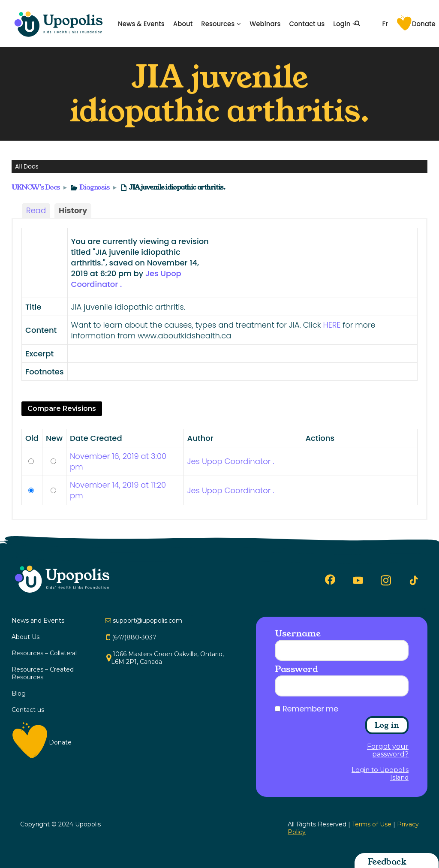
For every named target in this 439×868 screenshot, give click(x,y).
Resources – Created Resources (43, 673)
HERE (332, 325)
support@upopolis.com (147, 621)
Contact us (307, 24)
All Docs (27, 166)
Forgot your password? (388, 750)
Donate (424, 24)
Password (296, 669)
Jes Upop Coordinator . (231, 461)
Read (36, 210)
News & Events (141, 24)
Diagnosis (94, 187)
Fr (385, 24)
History (73, 210)
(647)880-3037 (134, 637)
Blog (19, 693)
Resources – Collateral (44, 653)
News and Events (38, 621)
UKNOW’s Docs (36, 187)
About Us (26, 637)
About (183, 24)
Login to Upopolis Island (380, 774)
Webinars (265, 24)
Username (298, 633)
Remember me (310, 709)
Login (342, 24)
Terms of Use (372, 824)
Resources (218, 24)
